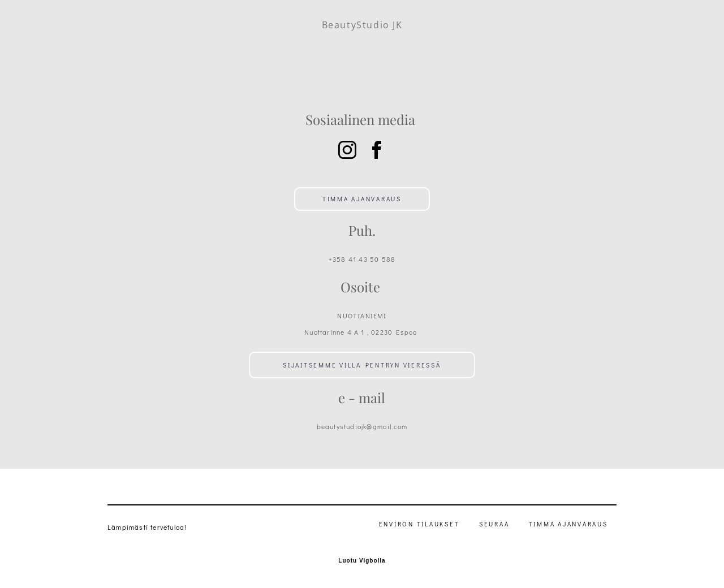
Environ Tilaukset (419, 524)
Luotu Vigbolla (362, 561)
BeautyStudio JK (362, 25)
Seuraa (494, 524)
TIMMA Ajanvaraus (568, 524)
